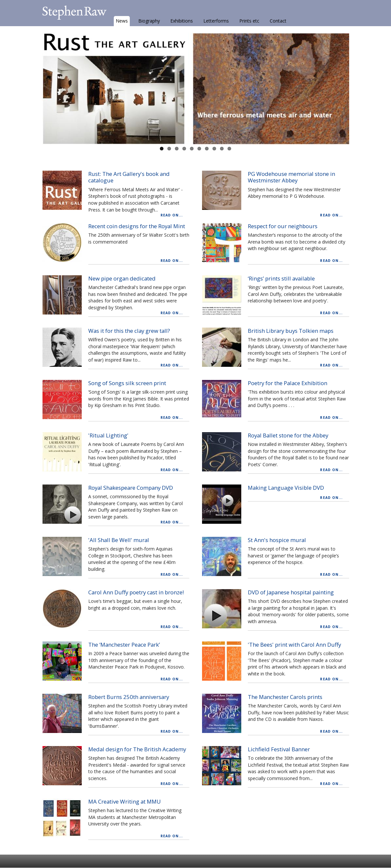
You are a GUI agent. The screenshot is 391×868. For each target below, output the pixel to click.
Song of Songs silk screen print (127, 383)
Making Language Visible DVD (286, 488)
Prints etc (249, 21)
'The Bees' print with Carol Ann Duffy (294, 645)
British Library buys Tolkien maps (291, 331)
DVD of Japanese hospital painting (291, 592)
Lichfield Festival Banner (279, 749)
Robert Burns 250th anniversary (129, 697)
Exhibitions (182, 21)
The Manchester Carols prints (285, 697)
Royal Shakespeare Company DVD (131, 488)
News (122, 21)
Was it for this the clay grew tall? (129, 331)
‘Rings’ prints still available (281, 278)
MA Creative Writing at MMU (125, 801)
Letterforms (216, 21)
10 (229, 149)
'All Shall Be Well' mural (119, 540)
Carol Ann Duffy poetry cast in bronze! (136, 592)
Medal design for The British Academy (137, 749)
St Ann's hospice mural (277, 540)
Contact (278, 21)
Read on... (172, 215)
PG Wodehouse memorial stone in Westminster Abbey (291, 177)
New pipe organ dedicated (122, 278)
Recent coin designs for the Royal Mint (137, 226)
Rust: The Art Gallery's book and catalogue (129, 177)
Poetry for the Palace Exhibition (288, 383)
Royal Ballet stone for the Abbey (288, 435)
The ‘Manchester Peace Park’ (124, 645)
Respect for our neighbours (283, 226)
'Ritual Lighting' (108, 435)
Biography (149, 21)
